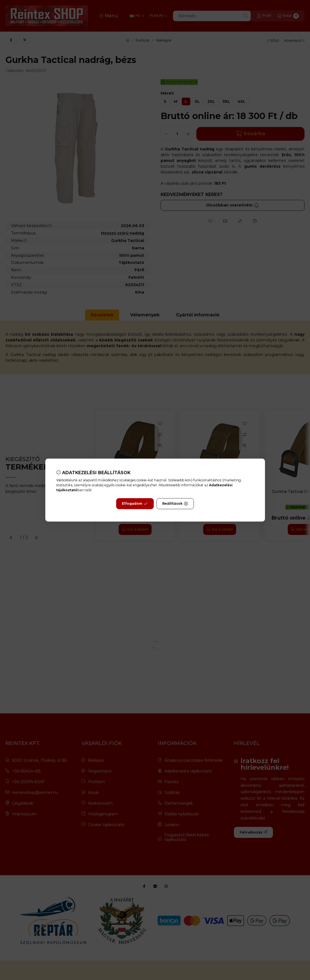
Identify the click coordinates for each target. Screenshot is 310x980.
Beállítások (175, 504)
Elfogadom (135, 504)
